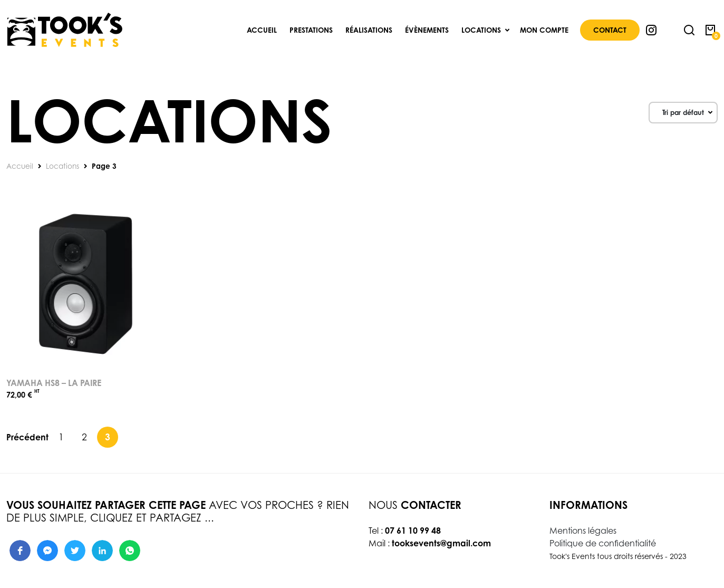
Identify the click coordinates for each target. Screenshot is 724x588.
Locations (62, 166)
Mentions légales (583, 531)
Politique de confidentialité (603, 543)
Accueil (20, 166)
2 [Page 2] (84, 437)
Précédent (27, 437)
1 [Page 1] (61, 437)
